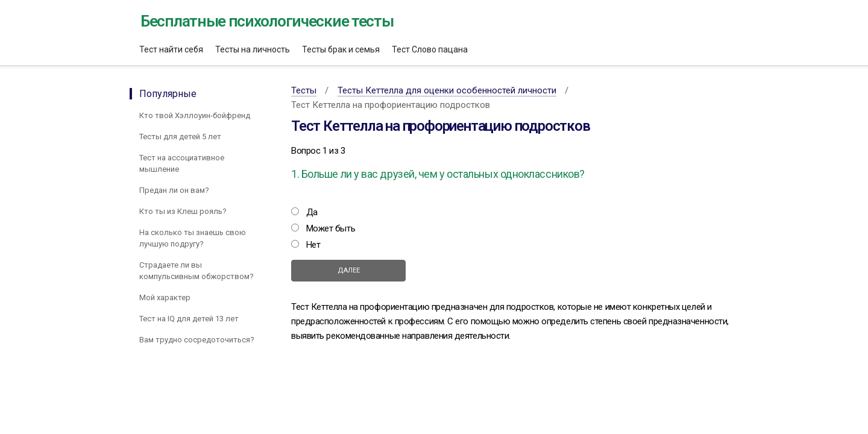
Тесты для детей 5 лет (180, 137)
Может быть (331, 228)
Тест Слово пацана (430, 49)
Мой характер (165, 297)
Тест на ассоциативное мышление (182, 163)
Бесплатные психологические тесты (267, 21)
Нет (313, 245)
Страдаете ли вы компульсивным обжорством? (197, 271)
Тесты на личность (253, 49)
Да (312, 212)
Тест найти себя (171, 49)
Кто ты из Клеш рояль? (183, 211)
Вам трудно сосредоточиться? (197, 340)
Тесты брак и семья (341, 49)
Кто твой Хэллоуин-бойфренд (195, 115)
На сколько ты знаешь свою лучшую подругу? (193, 238)
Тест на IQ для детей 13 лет (189, 319)
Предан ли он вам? (174, 190)
